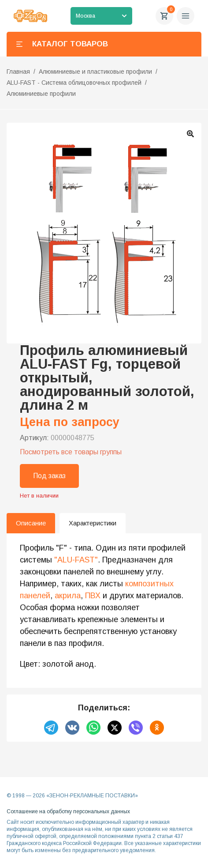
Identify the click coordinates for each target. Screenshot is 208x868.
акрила (68, 596)
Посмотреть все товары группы (71, 452)
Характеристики (93, 523)
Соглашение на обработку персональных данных (68, 811)
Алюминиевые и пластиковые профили (95, 72)
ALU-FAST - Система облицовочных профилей (74, 83)
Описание (31, 523)
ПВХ (93, 596)
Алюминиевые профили (41, 94)
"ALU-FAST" (76, 560)
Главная (18, 72)
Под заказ (49, 476)
